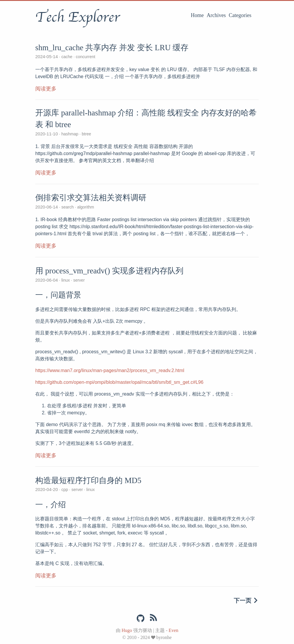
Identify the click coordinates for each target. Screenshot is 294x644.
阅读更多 (46, 89)
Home (197, 15)
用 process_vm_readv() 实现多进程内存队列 (109, 271)
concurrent (85, 57)
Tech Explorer (77, 17)
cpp (65, 490)
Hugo (127, 630)
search (68, 207)
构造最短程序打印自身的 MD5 (88, 480)
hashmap (70, 134)
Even (174, 630)
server (78, 280)
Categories (240, 15)
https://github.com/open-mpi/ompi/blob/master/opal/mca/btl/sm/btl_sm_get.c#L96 (119, 382)
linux (66, 280)
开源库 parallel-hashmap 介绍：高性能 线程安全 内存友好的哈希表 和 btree (146, 119)
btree (86, 134)
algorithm (85, 207)
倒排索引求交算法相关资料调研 (91, 198)
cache (67, 57)
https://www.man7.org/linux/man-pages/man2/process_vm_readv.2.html (110, 370)
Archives (216, 15)
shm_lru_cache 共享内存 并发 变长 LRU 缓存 (112, 48)
